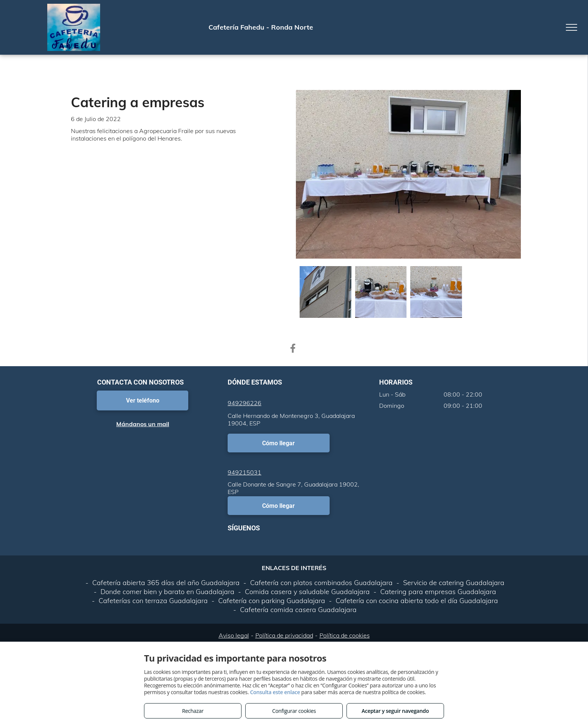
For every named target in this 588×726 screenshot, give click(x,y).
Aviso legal (234, 635)
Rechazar (193, 711)
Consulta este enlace (275, 692)
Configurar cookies (294, 711)
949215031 (244, 472)
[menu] (571, 27)
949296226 (244, 403)
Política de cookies (345, 635)
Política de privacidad (284, 635)
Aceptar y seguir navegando (395, 711)
